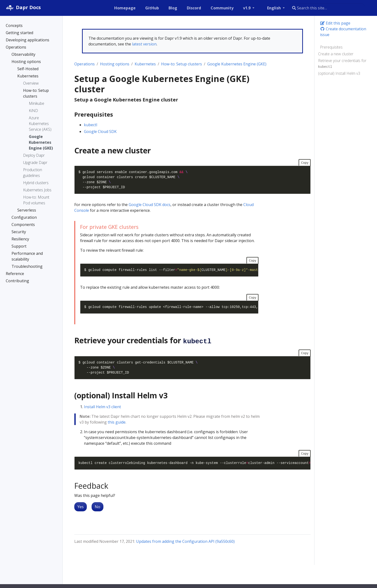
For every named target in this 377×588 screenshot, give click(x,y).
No (97, 507)
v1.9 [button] (247, 8)
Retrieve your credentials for (342, 63)
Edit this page (335, 23)
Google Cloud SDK (100, 131)
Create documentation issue (343, 32)
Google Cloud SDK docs (150, 205)
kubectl (91, 125)
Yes (81, 507)
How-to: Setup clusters (182, 64)
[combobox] (327, 8)
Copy (305, 163)
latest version (144, 44)
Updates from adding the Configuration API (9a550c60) (185, 541)
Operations (85, 64)
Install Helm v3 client (102, 407)
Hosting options (115, 64)
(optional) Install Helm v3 (339, 73)
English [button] (274, 8)
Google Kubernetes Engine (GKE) (237, 64)
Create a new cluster (336, 54)
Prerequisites (331, 47)
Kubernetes (145, 64)
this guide (117, 422)
